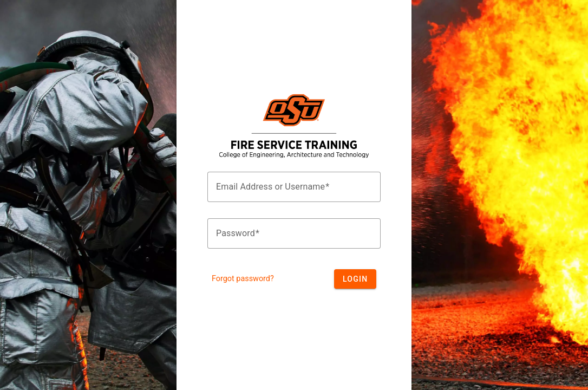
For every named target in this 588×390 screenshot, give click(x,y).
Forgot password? (243, 279)
